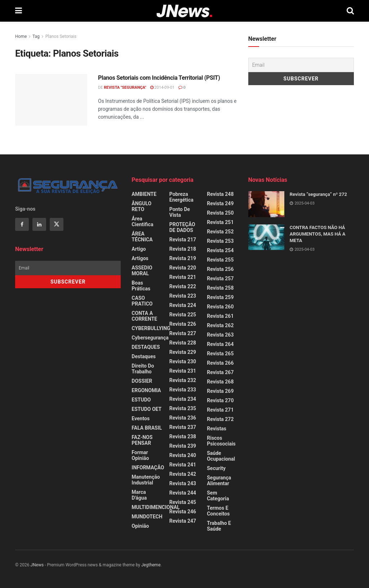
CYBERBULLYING (151, 328)
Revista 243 (183, 483)
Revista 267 (220, 372)
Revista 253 (220, 241)
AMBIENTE (144, 194)
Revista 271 (220, 410)
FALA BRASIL (147, 428)
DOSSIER (142, 381)
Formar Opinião (140, 455)
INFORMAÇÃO (148, 468)
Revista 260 (220, 307)
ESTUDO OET (146, 409)
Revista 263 (220, 335)
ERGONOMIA (146, 390)
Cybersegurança (150, 338)
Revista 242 (183, 474)
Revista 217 (183, 240)
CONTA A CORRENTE (144, 316)
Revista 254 (220, 250)
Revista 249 (220, 203)
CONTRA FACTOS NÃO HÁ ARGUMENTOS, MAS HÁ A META (318, 234)
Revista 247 (183, 521)
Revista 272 (220, 419)
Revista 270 (220, 400)
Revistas (217, 429)
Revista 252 (220, 232)
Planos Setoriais (61, 36)
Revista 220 (183, 268)
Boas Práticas (141, 286)
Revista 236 (183, 418)
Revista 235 (183, 408)
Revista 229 (183, 352)
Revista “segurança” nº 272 (318, 194)
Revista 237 (183, 427)
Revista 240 (183, 455)
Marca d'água (139, 495)
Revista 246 (183, 512)
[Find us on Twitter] (57, 224)
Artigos (140, 258)
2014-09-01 (162, 87)
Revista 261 (220, 316)
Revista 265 (220, 354)
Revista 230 (183, 361)
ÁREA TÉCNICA (142, 237)
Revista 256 (220, 269)
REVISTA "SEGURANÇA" (125, 87)
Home (21, 36)
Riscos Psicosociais (221, 441)
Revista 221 (183, 277)
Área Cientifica (142, 221)
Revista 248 (220, 194)
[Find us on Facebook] (22, 224)
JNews (37, 565)
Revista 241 (183, 465)
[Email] (301, 65)
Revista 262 (220, 325)
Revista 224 (183, 305)
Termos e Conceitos (218, 511)
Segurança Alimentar (219, 481)
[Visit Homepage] (184, 11)
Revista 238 (183, 436)
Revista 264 (220, 344)
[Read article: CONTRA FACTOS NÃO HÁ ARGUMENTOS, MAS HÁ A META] (266, 237)
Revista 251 (220, 222)
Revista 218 (183, 249)
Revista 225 (183, 315)
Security (216, 468)
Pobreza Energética (181, 197)
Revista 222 (183, 286)
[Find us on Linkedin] (39, 224)
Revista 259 (220, 297)
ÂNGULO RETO (141, 206)
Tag (36, 36)
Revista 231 (183, 371)
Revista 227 (183, 333)
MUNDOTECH (147, 517)
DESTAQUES (146, 347)
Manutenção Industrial (146, 480)
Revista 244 (183, 493)
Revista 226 (183, 324)
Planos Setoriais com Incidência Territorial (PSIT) (159, 78)
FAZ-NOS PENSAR (142, 440)
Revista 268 (220, 382)
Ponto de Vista (180, 212)
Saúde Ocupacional (221, 456)
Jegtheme (151, 565)
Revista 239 (183, 446)
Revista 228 (183, 343)
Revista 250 (220, 213)
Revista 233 (183, 390)
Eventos (141, 418)
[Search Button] (350, 11)
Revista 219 (183, 258)
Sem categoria (218, 496)
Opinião (140, 526)
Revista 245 (183, 502)
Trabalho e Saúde (219, 526)
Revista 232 (183, 380)
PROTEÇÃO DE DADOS (182, 227)
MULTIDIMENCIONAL (155, 507)
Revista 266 (220, 363)
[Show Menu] (19, 11)
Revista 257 (220, 278)
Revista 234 (183, 399)
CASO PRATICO (142, 301)
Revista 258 (220, 288)
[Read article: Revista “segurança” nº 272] (266, 204)
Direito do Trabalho (143, 369)
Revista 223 (183, 296)
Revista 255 (220, 260)
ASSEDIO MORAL (142, 271)
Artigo (139, 249)
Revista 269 (220, 391)
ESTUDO (141, 400)
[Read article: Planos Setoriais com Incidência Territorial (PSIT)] (51, 100)
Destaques (144, 356)
